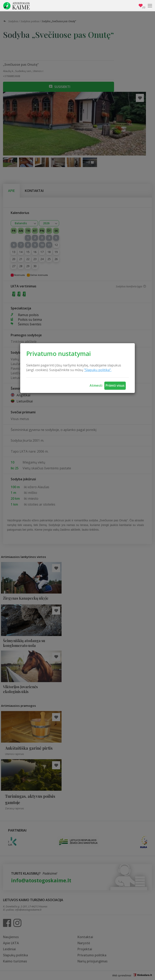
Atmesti (96, 385)
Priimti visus (115, 385)
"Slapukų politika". (98, 370)
